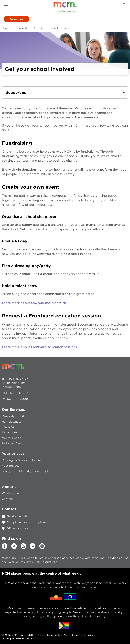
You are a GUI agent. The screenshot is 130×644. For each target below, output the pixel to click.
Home (5, 28)
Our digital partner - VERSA (18, 639)
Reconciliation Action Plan (53, 635)
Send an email (17, 516)
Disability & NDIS (14, 416)
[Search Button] (124, 5)
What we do (10, 493)
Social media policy (82, 635)
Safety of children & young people (26, 471)
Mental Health (11, 438)
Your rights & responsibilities (22, 460)
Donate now (17, 19)
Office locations (17, 528)
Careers (7, 499)
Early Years (10, 432)
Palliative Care (12, 443)
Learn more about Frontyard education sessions (39, 347)
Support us (24, 28)
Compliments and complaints (27, 522)
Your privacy (11, 466)
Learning (8, 427)
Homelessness (11, 422)
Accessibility (28, 635)
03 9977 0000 (18, 399)
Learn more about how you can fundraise (34, 303)
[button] (6, 5)
